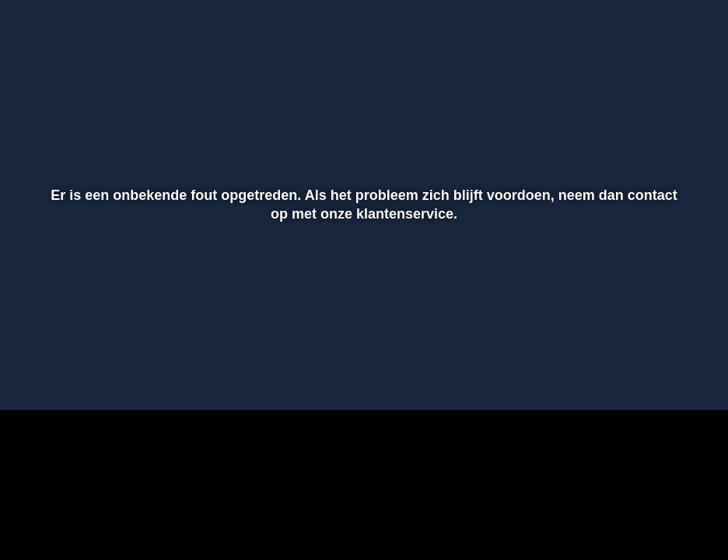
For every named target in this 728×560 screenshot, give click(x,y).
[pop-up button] (662, 376)
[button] (32, 376)
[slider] (362, 343)
